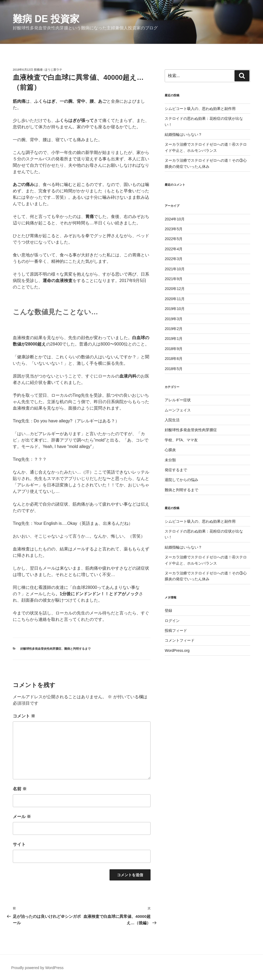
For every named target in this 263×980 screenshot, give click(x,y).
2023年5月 (174, 229)
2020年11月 (175, 299)
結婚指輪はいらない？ (183, 134)
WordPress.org (177, 650)
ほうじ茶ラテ (53, 70)
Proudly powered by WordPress (37, 968)
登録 (168, 610)
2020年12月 (175, 289)
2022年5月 (174, 239)
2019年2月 (174, 329)
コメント (24, 716)
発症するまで (176, 470)
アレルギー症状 (178, 400)
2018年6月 (174, 359)
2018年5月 (174, 369)
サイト (19, 844)
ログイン (172, 621)
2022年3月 (174, 259)
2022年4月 (174, 249)
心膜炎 (170, 450)
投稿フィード (176, 630)
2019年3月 (174, 319)
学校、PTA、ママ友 (181, 440)
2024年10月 (175, 219)
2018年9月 (174, 349)
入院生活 (172, 420)
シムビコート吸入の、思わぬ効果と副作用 (200, 109)
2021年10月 (175, 269)
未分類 (170, 460)
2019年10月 (175, 309)
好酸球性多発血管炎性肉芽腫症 (41, 649)
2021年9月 (174, 279)
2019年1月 (174, 339)
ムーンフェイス (178, 410)
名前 (20, 789)
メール (22, 817)
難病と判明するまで (77, 649)
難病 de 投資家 (46, 19)
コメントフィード (180, 640)
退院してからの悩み (181, 480)
